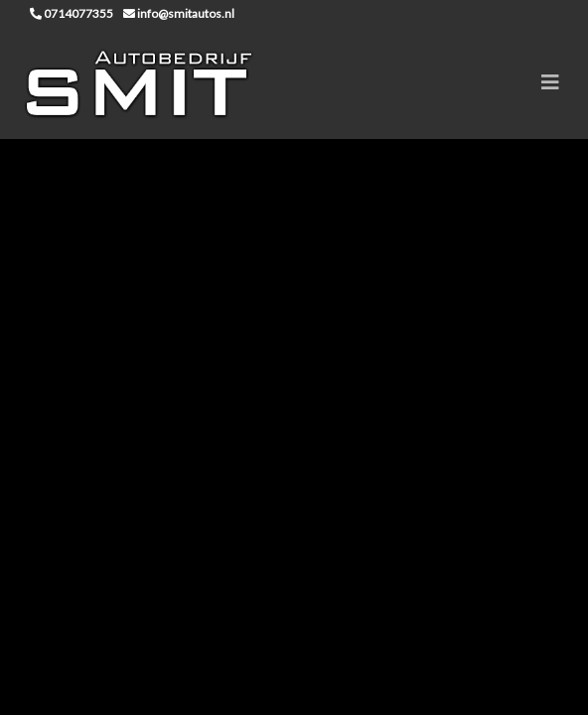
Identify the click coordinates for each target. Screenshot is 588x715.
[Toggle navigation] (550, 82)
